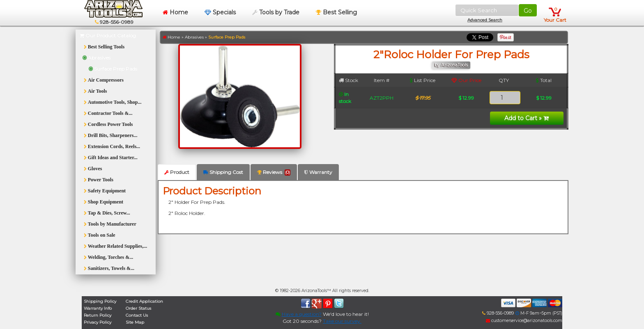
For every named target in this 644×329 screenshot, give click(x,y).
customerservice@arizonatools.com (524, 321)
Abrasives (194, 37)
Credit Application (144, 301)
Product (177, 172)
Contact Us (137, 315)
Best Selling (336, 12)
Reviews (274, 172)
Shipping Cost (223, 172)
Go (528, 11)
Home (175, 12)
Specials (220, 12)
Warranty (318, 172)
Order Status (138, 308)
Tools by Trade (276, 12)
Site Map (135, 322)
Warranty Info (98, 308)
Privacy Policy (98, 322)
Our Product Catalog (108, 35)
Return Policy (98, 315)
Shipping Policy (100, 301)
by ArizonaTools (451, 65)
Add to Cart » (527, 118)
